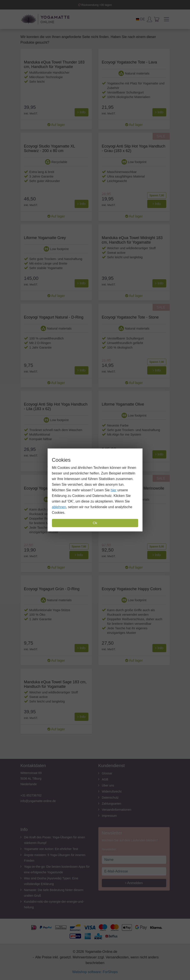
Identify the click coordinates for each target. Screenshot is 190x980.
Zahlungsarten (112, 804)
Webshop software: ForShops (95, 972)
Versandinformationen (117, 810)
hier (114, 490)
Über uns (108, 785)
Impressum (109, 816)
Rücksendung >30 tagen (95, 5)
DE (141, 19)
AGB (105, 779)
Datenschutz (110, 798)
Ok (95, 523)
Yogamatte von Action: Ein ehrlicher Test (51, 849)
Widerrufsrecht (112, 791)
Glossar (107, 773)
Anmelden (134, 883)
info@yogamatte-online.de (38, 801)
